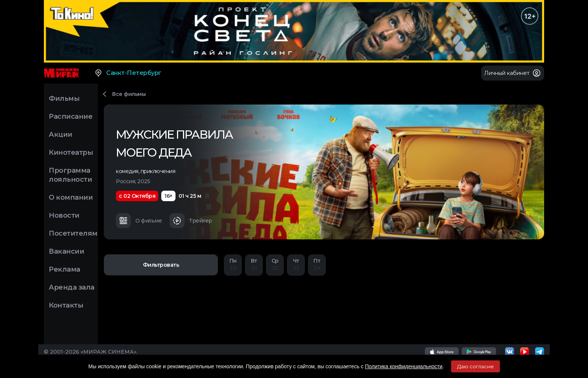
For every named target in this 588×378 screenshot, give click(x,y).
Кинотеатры (71, 152)
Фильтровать (161, 265)
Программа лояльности (70, 175)
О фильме (139, 221)
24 (317, 264)
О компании (71, 197)
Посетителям (73, 233)
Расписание (70, 117)
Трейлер (191, 221)
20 (233, 264)
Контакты (66, 305)
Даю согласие (475, 366)
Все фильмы (129, 94)
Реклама (64, 269)
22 (275, 264)
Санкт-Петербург (128, 73)
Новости (64, 215)
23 (296, 264)
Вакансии (66, 251)
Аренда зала (72, 287)
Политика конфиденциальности (404, 366)
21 (254, 264)
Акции (61, 134)
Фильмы (64, 99)
